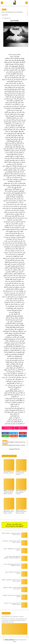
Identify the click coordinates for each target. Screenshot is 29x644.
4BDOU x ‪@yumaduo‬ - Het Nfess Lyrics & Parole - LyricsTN (9, 492)
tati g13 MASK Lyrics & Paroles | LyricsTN (13, 617)
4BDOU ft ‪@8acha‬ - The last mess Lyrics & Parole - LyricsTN (21, 511)
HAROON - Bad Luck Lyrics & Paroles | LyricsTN (21, 473)
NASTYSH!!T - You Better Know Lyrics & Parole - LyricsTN (9, 511)
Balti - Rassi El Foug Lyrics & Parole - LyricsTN (21, 492)
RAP (4, 9)
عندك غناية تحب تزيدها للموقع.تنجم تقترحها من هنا (14, 525)
